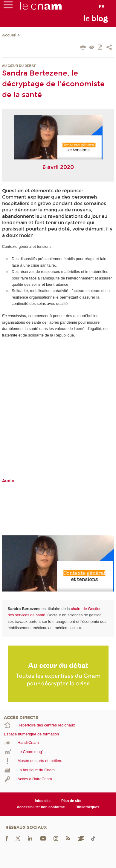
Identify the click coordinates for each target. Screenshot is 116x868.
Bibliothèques (87, 807)
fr (102, 7)
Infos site (43, 801)
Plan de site (71, 801)
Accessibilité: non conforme (41, 807)
